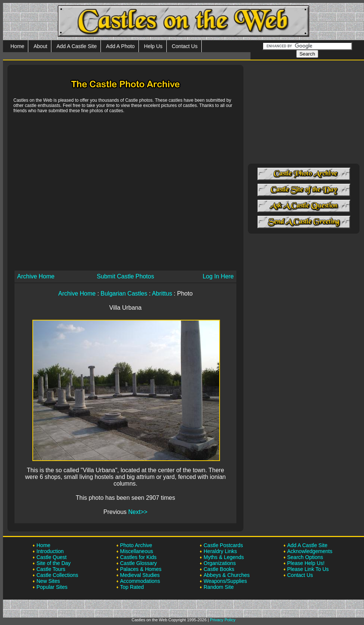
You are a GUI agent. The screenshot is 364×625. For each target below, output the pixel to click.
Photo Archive (136, 545)
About (40, 46)
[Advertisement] (70, 191)
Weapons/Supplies (225, 581)
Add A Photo (120, 46)
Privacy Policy (223, 620)
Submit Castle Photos (125, 276)
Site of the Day (54, 563)
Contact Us (184, 46)
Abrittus (162, 293)
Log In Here (218, 276)
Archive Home (36, 276)
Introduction (50, 551)
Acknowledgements (310, 551)
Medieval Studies (140, 575)
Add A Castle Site (77, 46)
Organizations (220, 563)
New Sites (48, 581)
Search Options (305, 557)
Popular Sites (52, 587)
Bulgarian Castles (124, 293)
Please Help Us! (306, 563)
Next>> (138, 512)
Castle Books (219, 569)
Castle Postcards (223, 545)
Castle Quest (52, 557)
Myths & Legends (224, 557)
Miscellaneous (137, 551)
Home (17, 46)
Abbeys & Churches (227, 575)
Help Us (153, 46)
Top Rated (132, 587)
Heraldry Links (220, 551)
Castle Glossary (139, 563)
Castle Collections (57, 575)
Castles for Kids (138, 557)
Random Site (219, 587)
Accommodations (140, 581)
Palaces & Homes (141, 569)
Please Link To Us (308, 569)
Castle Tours (51, 569)
